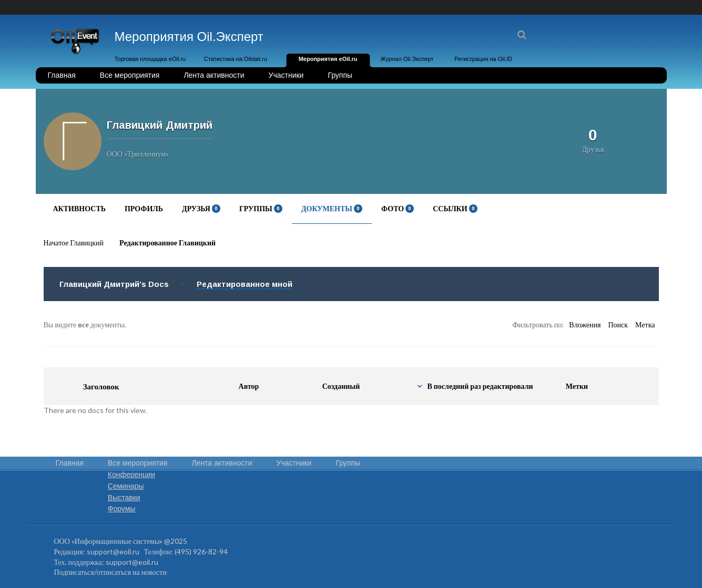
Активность (79, 208)
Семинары (126, 486)
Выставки (124, 498)
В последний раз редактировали (480, 386)
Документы (332, 208)
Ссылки (455, 208)
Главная (62, 75)
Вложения (585, 324)
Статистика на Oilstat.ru (236, 59)
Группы (340, 75)
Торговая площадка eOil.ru (150, 59)
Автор (249, 386)
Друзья (201, 208)
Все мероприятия (130, 75)
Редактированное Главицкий (167, 243)
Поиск (618, 324)
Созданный (341, 386)
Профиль (144, 208)
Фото (398, 208)
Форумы (122, 509)
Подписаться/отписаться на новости (110, 572)
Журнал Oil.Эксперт (407, 59)
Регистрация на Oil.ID (483, 59)
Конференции (131, 474)
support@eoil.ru (113, 551)
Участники (286, 75)
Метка (645, 324)
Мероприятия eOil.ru (328, 59)
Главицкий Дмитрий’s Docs (114, 284)
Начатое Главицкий (74, 243)
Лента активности (214, 75)
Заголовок (101, 386)
